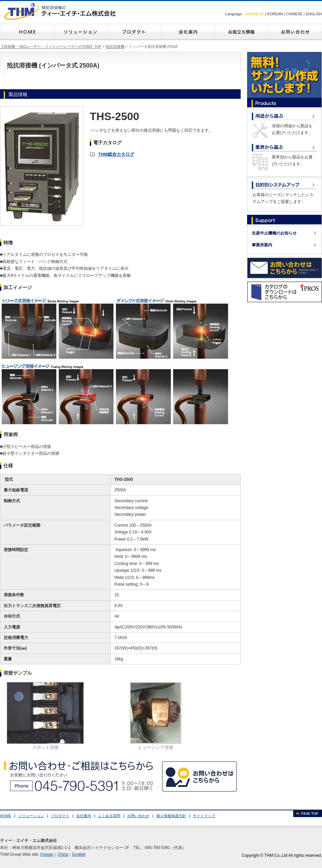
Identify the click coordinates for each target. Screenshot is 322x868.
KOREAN (275, 14)
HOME (27, 32)
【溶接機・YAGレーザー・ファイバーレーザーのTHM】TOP (51, 46)
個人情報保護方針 (171, 816)
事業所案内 (262, 245)
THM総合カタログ (116, 154)
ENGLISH (314, 14)
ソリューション (81, 32)
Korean (47, 854)
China (63, 854)
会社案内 (188, 32)
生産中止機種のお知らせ (274, 233)
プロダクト (134, 32)
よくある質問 (241, 32)
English (79, 854)
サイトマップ (204, 816)
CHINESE (294, 14)
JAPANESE (255, 14)
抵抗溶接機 (115, 46)
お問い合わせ (295, 32)
